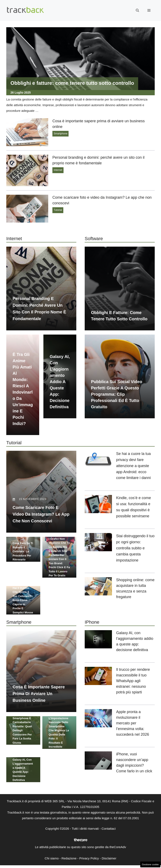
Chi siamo (52, 860)
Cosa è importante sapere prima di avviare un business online (39, 698)
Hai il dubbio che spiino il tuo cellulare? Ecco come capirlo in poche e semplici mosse (23, 602)
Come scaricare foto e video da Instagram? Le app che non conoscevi (41, 516)
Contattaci (109, 830)
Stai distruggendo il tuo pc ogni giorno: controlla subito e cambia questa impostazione (135, 548)
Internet (58, 170)
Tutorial (58, 210)
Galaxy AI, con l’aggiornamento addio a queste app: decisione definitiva (60, 382)
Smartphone (60, 134)
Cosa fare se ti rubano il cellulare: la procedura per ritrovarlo (23, 549)
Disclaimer (109, 860)
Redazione (69, 860)
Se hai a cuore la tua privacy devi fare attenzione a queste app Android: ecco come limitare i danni (133, 466)
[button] (137, 10)
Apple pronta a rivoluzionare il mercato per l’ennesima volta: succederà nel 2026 (133, 725)
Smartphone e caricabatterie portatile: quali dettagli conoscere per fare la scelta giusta (22, 734)
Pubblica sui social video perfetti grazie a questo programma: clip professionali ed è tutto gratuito (117, 394)
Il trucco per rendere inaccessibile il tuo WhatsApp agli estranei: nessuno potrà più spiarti (133, 683)
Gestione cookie (150, 864)
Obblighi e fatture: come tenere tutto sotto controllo (72, 83)
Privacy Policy (89, 860)
